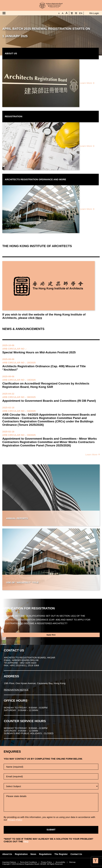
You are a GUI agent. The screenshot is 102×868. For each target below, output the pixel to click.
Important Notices (9, 862)
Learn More (86, 83)
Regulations (45, 854)
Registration (21, 854)
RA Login (94, 13)
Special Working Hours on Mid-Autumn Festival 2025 (39, 352)
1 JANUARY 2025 (15, 36)
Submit (51, 830)
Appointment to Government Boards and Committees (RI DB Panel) (49, 401)
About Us (7, 854)
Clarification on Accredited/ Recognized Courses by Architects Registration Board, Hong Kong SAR (46, 385)
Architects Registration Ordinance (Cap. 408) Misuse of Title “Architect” (44, 368)
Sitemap (72, 862)
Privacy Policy (15, 820)
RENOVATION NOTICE (16, 690)
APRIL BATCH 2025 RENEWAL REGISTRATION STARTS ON (46, 29)
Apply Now (51, 635)
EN (81, 13)
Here (39, 318)
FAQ (26, 841)
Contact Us (76, 854)
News (33, 854)
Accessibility (60, 862)
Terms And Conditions (28, 862)
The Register (61, 854)
